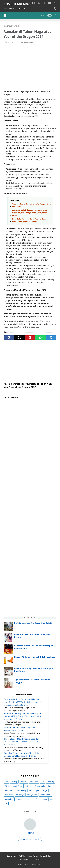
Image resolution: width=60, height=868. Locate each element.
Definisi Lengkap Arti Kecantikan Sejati (33, 623)
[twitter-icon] (39, 3)
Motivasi (24, 782)
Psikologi (29, 786)
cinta (30, 790)
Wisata (7, 786)
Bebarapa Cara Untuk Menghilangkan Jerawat (32, 636)
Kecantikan (9, 795)
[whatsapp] (41, 338)
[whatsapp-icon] (55, 3)
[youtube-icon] (49, 3)
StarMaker (9, 799)
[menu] (6, 15)
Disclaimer (24, 860)
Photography (40, 786)
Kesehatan (34, 782)
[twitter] (19, 338)
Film (6, 782)
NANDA (30, 833)
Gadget (45, 790)
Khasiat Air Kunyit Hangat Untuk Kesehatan (35, 657)
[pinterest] (30, 338)
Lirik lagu (14, 782)
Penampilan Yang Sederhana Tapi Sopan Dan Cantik (33, 670)
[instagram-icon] (44, 3)
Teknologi (20, 795)
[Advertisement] (30, 360)
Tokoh (44, 799)
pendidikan (9, 790)
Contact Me (35, 860)
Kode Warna (33, 856)
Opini (37, 790)
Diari (43, 782)
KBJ (6, 804)
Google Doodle (45, 795)
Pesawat (19, 799)
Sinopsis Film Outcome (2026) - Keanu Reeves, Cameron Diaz (20, 729)
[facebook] (9, 338)
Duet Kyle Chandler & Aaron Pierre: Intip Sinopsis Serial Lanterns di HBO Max (22, 754)
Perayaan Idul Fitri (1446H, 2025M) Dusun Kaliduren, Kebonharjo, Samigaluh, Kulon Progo (30, 213)
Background (12, 856)
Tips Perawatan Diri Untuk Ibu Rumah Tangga (32, 681)
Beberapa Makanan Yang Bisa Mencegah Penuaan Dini (34, 647)
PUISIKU (22, 856)
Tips (50, 786)
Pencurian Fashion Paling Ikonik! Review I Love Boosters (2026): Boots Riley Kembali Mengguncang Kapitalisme (22, 702)
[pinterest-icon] (55, 9)
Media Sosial (18, 786)
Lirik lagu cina (32, 795)
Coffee (36, 799)
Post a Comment (26, 42)
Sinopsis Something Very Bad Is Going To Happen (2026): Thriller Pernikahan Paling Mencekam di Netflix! (22, 716)
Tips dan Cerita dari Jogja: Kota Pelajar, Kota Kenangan (31, 205)
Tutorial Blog (21, 790)
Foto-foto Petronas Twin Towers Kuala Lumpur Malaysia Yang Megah (29, 220)
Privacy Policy (46, 856)
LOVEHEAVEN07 (17, 4)
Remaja (28, 799)
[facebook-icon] (33, 3)
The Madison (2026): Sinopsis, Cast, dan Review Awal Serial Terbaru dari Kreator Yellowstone (22, 742)
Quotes (52, 799)
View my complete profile (30, 839)
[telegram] (51, 338)
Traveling (51, 782)
